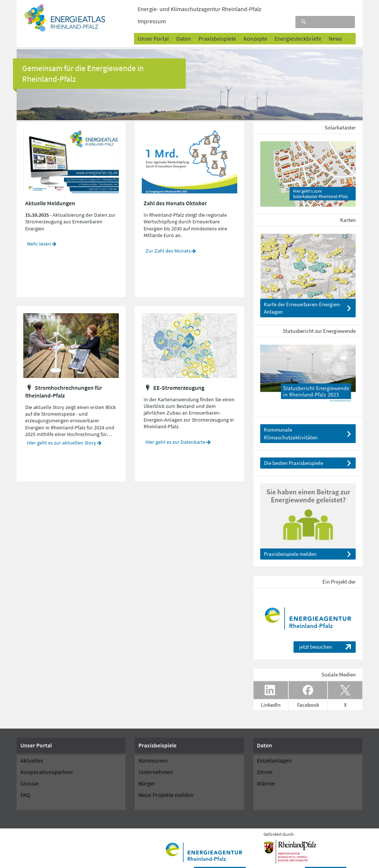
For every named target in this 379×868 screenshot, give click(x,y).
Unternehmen (156, 760)
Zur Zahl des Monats (168, 239)
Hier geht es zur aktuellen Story (62, 431)
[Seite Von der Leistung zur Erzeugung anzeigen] (71, 333)
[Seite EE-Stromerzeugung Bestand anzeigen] (189, 333)
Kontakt (55, 861)
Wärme (266, 772)
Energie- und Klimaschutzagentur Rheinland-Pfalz (199, 9)
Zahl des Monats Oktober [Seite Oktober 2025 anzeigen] (175, 191)
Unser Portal (153, 26)
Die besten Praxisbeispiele (294, 451)
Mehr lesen (39, 232)
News (335, 26)
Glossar (30, 772)
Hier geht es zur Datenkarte (175, 430)
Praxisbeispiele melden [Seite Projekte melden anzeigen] (290, 542)
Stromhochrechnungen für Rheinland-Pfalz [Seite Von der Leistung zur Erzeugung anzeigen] (63, 380)
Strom (265, 760)
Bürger (147, 772)
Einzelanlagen (274, 749)
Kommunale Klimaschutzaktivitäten (291, 422)
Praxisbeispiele (217, 26)
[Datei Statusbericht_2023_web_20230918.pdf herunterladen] (308, 365)
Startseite (29, 861)
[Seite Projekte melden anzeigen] (308, 504)
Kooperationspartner (47, 760)
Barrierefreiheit (136, 861)
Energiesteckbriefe (298, 26)
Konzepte (255, 26)
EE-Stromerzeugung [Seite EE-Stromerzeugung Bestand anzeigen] (179, 376)
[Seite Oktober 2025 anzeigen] (189, 149)
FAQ (25, 783)
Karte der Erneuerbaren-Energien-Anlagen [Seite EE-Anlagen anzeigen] (303, 296)
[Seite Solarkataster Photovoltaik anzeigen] (308, 161)
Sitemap (197, 861)
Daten (184, 26)
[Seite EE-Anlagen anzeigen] (308, 254)
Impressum (170, 861)
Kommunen (153, 749)
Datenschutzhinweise (92, 861)
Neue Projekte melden (166, 783)
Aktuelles (32, 749)
